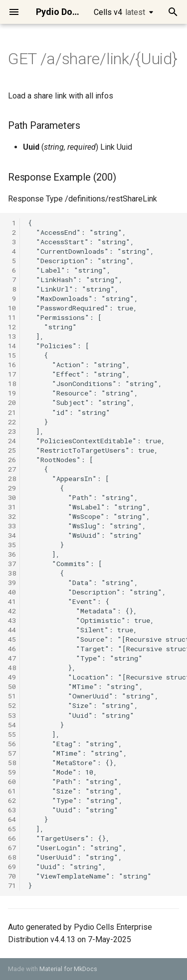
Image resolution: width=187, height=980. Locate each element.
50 (12, 686)
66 (12, 838)
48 (12, 668)
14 (12, 346)
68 (12, 857)
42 (12, 611)
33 (12, 526)
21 (12, 412)
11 (12, 317)
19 (12, 393)
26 (12, 460)
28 (12, 479)
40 (12, 592)
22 (12, 422)
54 (12, 725)
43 (12, 620)
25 (12, 450)
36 (12, 554)
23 (12, 431)
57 (12, 753)
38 (12, 573)
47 (12, 658)
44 (12, 630)
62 (12, 800)
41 (12, 601)
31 (12, 507)
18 (12, 384)
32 (12, 516)
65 (12, 829)
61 (12, 791)
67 (12, 848)
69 (12, 867)
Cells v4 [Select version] (119, 12)
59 (12, 772)
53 (12, 715)
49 (12, 677)
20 (12, 402)
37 (12, 564)
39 (12, 583)
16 (12, 365)
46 (12, 649)
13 (12, 336)
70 (12, 876)
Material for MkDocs (68, 969)
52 (12, 705)
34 (12, 535)
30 (12, 497)
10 (12, 308)
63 (12, 810)
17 (12, 374)
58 (12, 763)
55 (12, 734)
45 (12, 639)
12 (12, 327)
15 (12, 355)
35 (12, 545)
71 (12, 885)
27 (12, 469)
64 (12, 819)
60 (12, 782)
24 (12, 441)
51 (12, 696)
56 (12, 744)
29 (12, 488)
